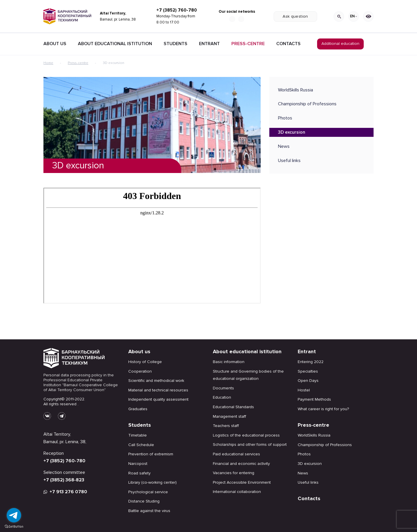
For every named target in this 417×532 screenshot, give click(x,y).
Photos (285, 118)
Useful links (289, 161)
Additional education (340, 44)
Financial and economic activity (241, 464)
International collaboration (237, 492)
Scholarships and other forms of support (250, 444)
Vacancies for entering (234, 473)
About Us (55, 44)
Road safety (139, 473)
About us (139, 351)
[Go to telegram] (14, 515)
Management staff (229, 416)
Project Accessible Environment (242, 482)
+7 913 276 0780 (65, 492)
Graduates (138, 409)
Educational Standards (233, 407)
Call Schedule (141, 445)
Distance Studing (144, 501)
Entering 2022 (311, 362)
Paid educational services (236, 454)
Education (222, 397)
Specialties (308, 371)
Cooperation (140, 371)
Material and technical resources (158, 390)
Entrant (209, 44)
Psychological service (148, 492)
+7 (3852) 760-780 (177, 10)
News (284, 146)
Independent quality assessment (158, 399)
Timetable (138, 435)
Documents (223, 388)
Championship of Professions (307, 104)
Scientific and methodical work (156, 381)
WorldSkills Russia (296, 90)
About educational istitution (115, 44)
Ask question (295, 16)
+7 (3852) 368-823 (64, 480)
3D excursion (292, 132)
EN (354, 16)
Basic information (229, 362)
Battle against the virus (149, 511)
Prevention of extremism (151, 454)
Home (48, 63)
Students (175, 44)
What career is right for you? (323, 409)
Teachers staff (226, 426)
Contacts (288, 44)
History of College (145, 362)
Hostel (304, 390)
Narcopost (138, 464)
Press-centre (248, 44)
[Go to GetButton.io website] (14, 526)
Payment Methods (314, 399)
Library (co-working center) (152, 482)
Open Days (308, 381)
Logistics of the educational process (246, 435)
